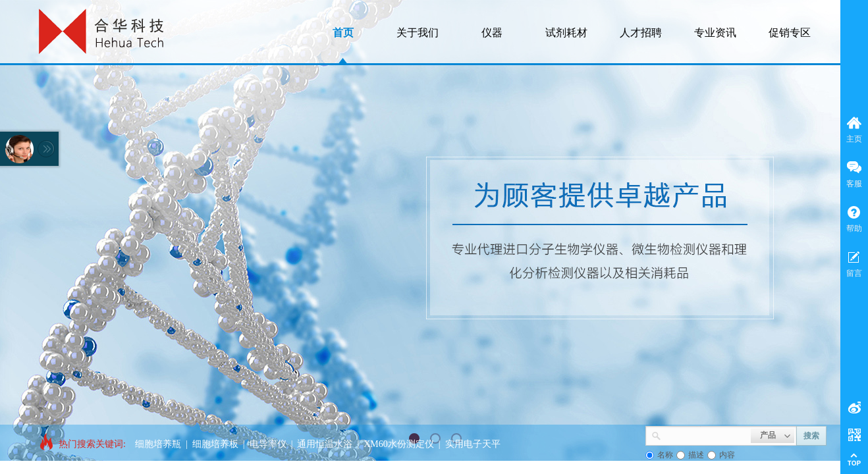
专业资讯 (715, 33)
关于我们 (418, 33)
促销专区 (790, 33)
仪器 (492, 33)
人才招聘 (641, 33)
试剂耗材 (566, 33)
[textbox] (706, 434)
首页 (343, 33)
